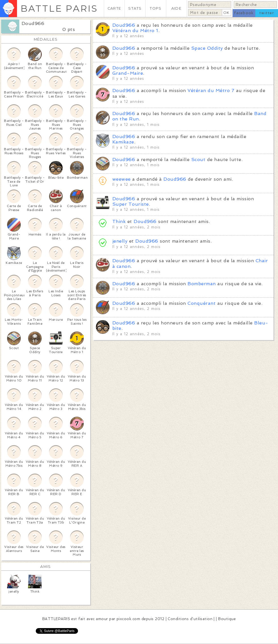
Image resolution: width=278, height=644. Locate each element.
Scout (198, 160)
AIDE (176, 8)
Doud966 (33, 23)
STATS (135, 8)
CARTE (114, 8)
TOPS (156, 8)
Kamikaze (123, 142)
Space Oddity (207, 48)
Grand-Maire (128, 73)
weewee (122, 179)
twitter (267, 13)
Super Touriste (131, 204)
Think (119, 221)
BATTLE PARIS (59, 8)
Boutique (227, 619)
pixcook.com (128, 619)
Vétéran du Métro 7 (211, 90)
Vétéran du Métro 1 (135, 31)
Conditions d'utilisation (190, 619)
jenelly (120, 241)
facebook (244, 13)
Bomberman (202, 284)
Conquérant (202, 303)
